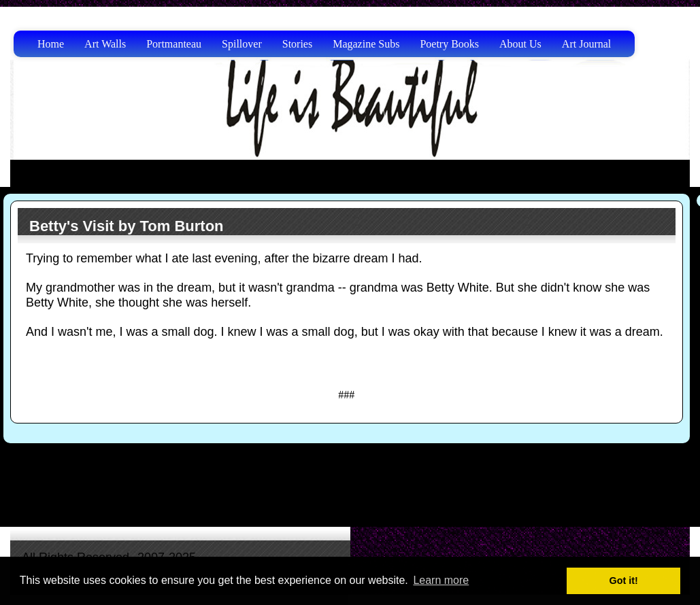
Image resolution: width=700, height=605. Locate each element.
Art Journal (586, 44)
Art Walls (105, 44)
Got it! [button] (624, 581)
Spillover (242, 44)
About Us (520, 44)
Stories (297, 44)
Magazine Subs (366, 44)
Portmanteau (174, 44)
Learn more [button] (441, 580)
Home (51, 44)
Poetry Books (449, 44)
